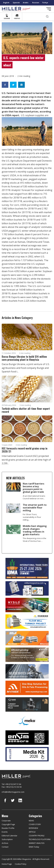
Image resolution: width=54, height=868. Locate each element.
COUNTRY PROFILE (37, 836)
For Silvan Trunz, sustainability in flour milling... (32, 517)
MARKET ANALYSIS (37, 843)
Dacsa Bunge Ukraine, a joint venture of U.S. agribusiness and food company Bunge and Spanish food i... (26, 368)
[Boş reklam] (27, 588)
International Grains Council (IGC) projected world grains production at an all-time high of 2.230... (26, 460)
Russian (36, 3)
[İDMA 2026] (27, 568)
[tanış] (27, 704)
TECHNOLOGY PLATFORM (40, 839)
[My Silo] (27, 605)
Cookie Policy (21, 864)
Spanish (16, 3)
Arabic (26, 3)
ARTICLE (32, 832)
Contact (5, 847)
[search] (47, 17)
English (6, 3)
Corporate (6, 821)
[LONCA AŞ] (27, 738)
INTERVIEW (33, 828)
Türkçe (45, 3)
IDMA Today (34, 847)
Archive (5, 843)
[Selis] (27, 638)
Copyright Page (8, 824)
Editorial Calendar (10, 836)
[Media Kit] (27, 754)
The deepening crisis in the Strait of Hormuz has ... (34, 540)
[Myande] (27, 688)
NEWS (31, 821)
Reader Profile (8, 828)
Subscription (7, 839)
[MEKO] (27, 721)
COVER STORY (35, 824)
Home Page (7, 864)
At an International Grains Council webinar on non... (34, 497)
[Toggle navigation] (49, 9)
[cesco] (27, 671)
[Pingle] (27, 622)
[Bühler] (27, 655)
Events (5, 832)
